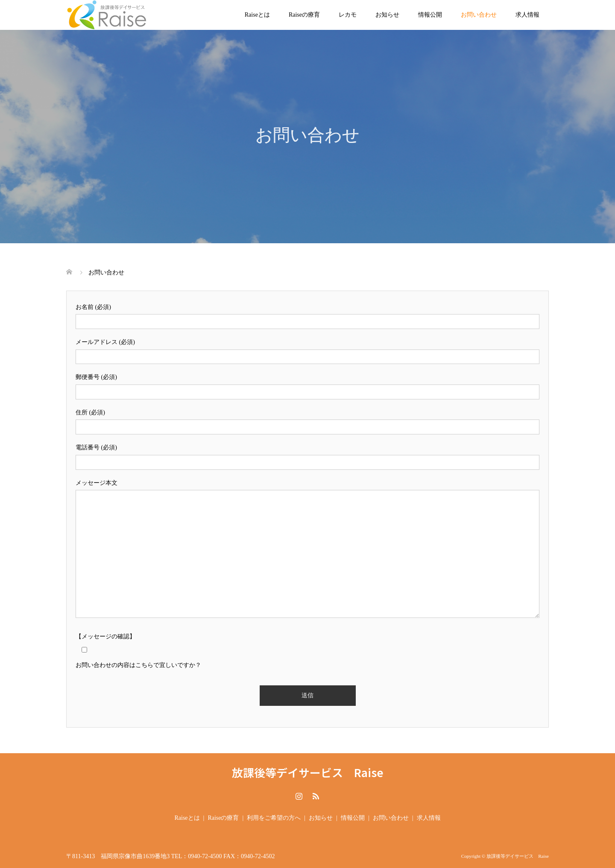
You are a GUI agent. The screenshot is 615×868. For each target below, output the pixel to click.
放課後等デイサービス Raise (308, 772)
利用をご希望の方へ (274, 818)
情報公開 (430, 15)
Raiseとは (257, 15)
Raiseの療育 (304, 15)
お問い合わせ (479, 15)
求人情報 (527, 15)
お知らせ (387, 15)
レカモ (348, 15)
